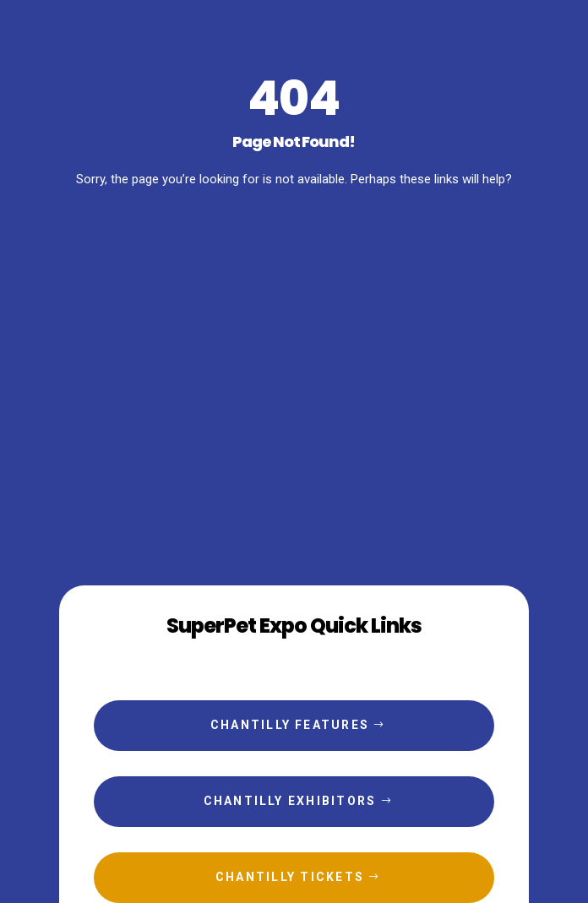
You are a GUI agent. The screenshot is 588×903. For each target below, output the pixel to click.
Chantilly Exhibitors (290, 801)
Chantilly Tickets (290, 877)
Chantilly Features (290, 725)
